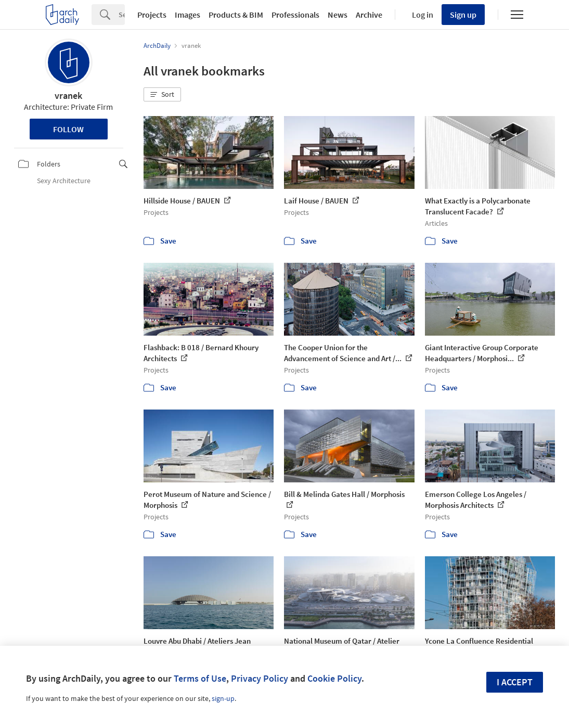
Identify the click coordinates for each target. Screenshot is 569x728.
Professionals (295, 15)
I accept (515, 682)
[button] (162, 95)
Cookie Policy (334, 678)
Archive (369, 15)
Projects (152, 15)
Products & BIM (236, 15)
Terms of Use (200, 678)
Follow (68, 129)
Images (187, 15)
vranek (68, 95)
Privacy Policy (260, 678)
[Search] (122, 15)
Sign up (463, 15)
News (338, 15)
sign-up (223, 698)
